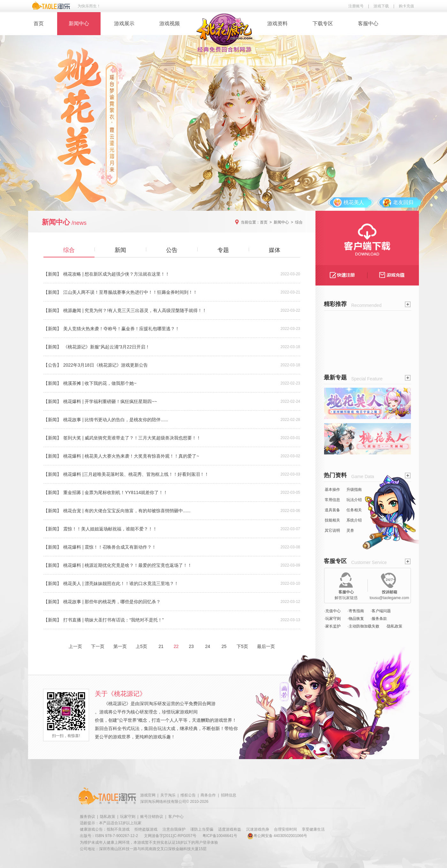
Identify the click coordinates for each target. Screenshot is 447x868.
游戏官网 (148, 795)
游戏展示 (124, 23)
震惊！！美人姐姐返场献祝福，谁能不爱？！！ (110, 529)
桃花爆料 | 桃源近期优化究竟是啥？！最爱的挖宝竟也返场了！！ (128, 565)
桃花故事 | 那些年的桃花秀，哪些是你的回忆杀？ (112, 602)
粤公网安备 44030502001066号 (277, 836)
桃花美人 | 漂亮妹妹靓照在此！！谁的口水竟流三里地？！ (121, 583)
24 (208, 646)
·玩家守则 (333, 619)
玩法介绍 (354, 500)
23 (191, 646)
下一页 (98, 646)
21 (161, 646)
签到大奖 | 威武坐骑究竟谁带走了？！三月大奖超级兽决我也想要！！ (132, 438)
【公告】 (52, 365)
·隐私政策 (394, 626)
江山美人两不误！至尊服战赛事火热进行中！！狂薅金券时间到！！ (130, 292)
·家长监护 (333, 626)
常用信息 (332, 500)
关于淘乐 (168, 795)
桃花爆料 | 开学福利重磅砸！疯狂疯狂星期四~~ (110, 401)
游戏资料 (277, 23)
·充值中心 (333, 611)
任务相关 (354, 510)
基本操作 (332, 490)
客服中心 (368, 23)
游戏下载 (381, 6)
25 (224, 646)
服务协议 (87, 817)
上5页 (141, 646)
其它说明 (332, 530)
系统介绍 (354, 520)
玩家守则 (128, 817)
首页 (39, 23)
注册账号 (356, 6)
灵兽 (350, 530)
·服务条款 (379, 619)
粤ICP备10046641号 (220, 836)
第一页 (120, 646)
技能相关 (332, 520)
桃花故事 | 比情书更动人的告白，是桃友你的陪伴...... (116, 420)
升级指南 (354, 490)
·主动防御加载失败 (363, 626)
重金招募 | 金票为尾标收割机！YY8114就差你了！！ (115, 492)
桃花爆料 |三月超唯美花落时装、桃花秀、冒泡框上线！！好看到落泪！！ (136, 474)
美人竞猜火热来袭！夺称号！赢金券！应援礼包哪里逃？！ (121, 329)
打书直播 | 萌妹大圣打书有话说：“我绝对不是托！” (114, 620)
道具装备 (332, 510)
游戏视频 (170, 23)
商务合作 (208, 795)
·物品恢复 (356, 619)
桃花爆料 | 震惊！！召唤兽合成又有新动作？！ (110, 547)
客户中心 (176, 817)
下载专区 (323, 23)
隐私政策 (108, 817)
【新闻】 (52, 274)
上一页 (75, 646)
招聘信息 (229, 795)
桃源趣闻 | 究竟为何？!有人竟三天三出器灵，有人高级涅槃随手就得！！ (135, 310)
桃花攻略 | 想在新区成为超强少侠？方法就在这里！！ (116, 274)
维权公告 (188, 795)
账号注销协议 (152, 817)
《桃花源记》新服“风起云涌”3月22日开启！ (106, 347)
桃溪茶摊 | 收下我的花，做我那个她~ (100, 383)
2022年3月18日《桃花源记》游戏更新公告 (106, 365)
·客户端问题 (381, 611)
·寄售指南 (356, 611)
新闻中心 (79, 23)
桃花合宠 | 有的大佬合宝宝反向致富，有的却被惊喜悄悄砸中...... (127, 511)
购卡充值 (406, 6)
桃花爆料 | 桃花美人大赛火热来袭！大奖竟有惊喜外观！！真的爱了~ (131, 456)
